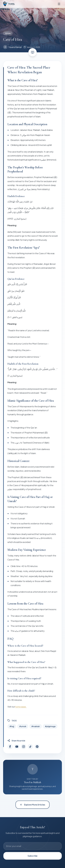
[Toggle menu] (59, 4)
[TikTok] (30, 747)
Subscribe (33, 856)
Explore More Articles (32, 805)
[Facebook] (10, 747)
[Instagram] (24, 747)
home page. (21, 707)
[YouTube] (17, 747)
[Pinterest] (37, 747)
